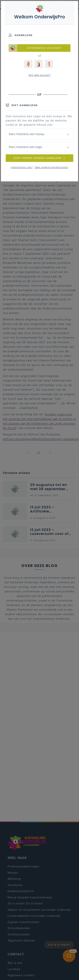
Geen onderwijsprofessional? (51, 167)
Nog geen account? (40, 75)
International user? (22, 167)
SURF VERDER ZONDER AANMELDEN (40, 158)
